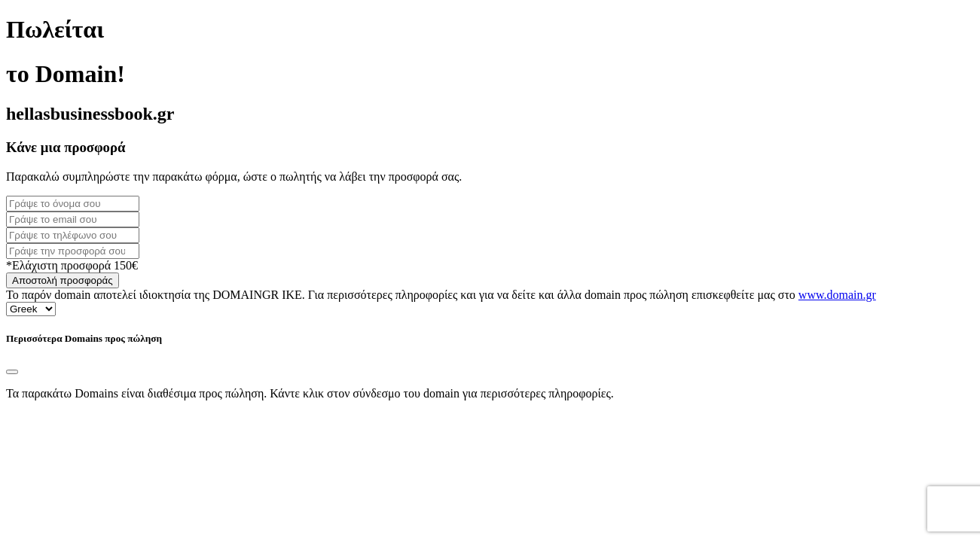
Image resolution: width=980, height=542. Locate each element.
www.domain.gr (837, 295)
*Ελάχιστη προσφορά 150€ (72, 265)
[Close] (12, 372)
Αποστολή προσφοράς (63, 280)
